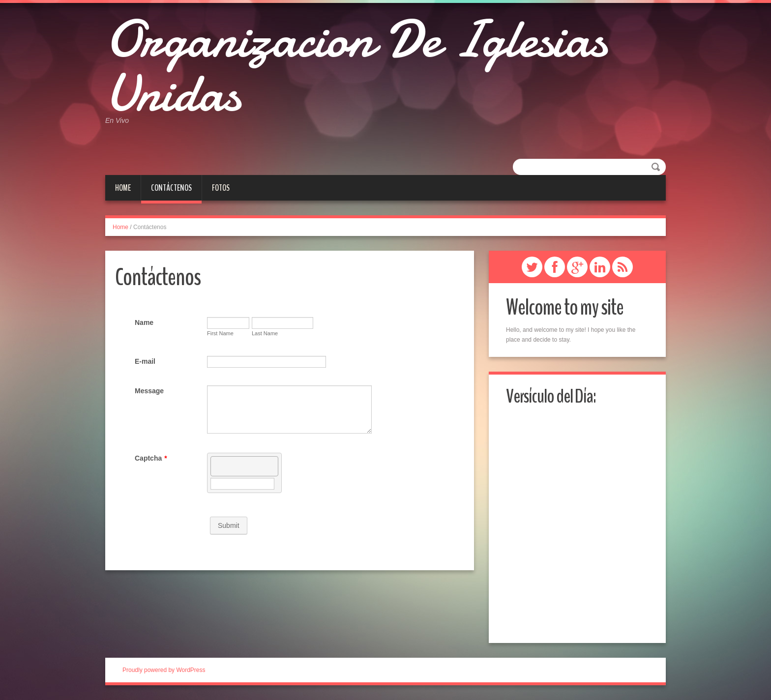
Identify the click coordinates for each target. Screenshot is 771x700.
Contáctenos (171, 188)
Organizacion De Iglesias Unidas (356, 66)
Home (123, 188)
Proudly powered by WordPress (164, 670)
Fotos (221, 188)
